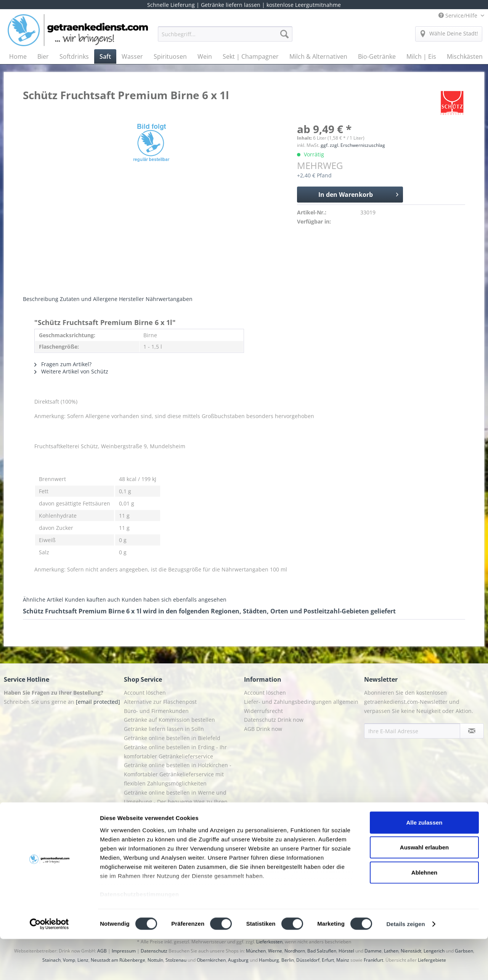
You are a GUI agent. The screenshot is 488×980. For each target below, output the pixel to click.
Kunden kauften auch (92, 599)
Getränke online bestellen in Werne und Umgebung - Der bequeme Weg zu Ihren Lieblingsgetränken (176, 802)
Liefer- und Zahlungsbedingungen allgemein (301, 702)
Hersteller (132, 299)
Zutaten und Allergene (89, 299)
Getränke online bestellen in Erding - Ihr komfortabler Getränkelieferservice (175, 752)
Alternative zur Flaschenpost (160, 702)
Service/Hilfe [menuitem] (459, 15)
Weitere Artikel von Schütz (71, 371)
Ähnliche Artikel (43, 599)
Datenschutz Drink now (274, 720)
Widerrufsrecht (263, 711)
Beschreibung (41, 299)
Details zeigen (405, 965)
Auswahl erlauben (424, 888)
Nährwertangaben (169, 299)
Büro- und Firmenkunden (156, 711)
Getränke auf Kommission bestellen (169, 720)
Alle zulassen (424, 863)
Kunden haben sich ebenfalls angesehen (174, 599)
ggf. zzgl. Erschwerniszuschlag (353, 145)
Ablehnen (424, 913)
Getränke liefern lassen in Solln (164, 729)
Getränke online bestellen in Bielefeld (172, 738)
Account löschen (145, 693)
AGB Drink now (263, 729)
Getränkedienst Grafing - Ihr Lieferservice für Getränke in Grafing (181, 824)
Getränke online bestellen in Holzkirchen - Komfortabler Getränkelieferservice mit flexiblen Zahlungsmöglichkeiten (178, 774)
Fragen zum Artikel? (63, 364)
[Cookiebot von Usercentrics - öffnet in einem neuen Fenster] (49, 965)
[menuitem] (225, 38)
